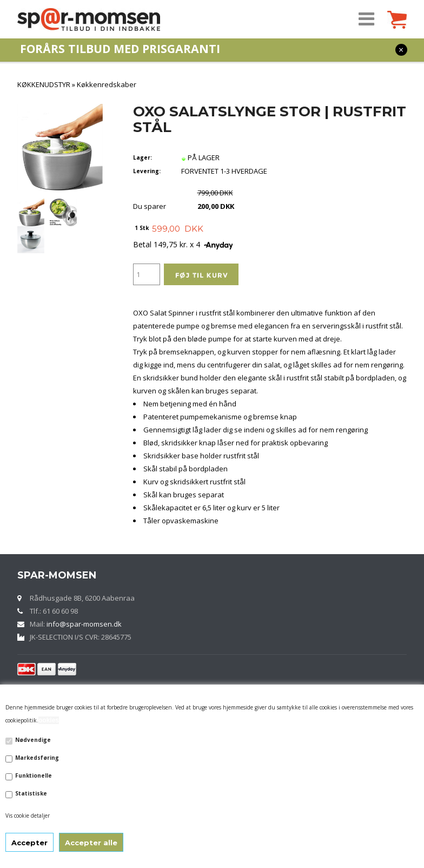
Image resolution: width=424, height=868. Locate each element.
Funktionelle (34, 775)
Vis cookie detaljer (28, 816)
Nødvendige (33, 740)
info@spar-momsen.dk (84, 624)
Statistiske (31, 793)
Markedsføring (37, 758)
